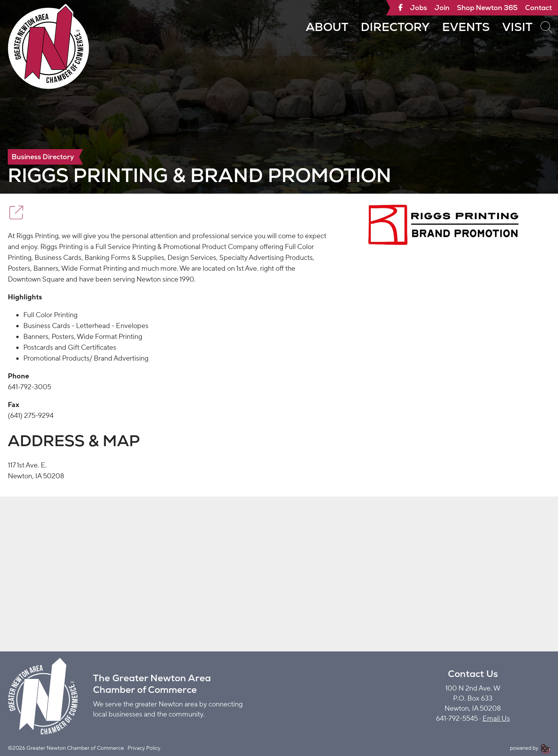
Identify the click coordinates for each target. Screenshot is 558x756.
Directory (395, 27)
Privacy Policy (144, 748)
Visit (517, 27)
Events (466, 27)
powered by (530, 748)
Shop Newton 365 (487, 8)
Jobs (418, 8)
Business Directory (43, 157)
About (327, 27)
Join (442, 8)
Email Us (496, 719)
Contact (538, 8)
